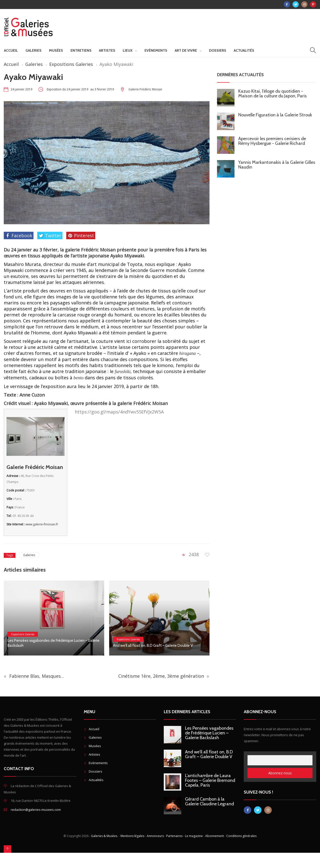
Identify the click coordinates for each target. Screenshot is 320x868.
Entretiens (81, 50)
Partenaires (174, 836)
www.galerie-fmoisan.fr (42, 524)
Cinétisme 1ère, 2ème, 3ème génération (164, 676)
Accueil (11, 50)
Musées (56, 50)
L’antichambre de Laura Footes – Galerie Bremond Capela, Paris (210, 780)
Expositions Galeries (71, 64)
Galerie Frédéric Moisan (145, 89)
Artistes (107, 50)
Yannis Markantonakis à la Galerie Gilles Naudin (277, 165)
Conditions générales (241, 836)
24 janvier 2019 (21, 89)
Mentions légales (132, 836)
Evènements (156, 50)
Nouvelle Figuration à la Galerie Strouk (275, 115)
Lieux (128, 50)
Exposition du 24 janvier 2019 (68, 89)
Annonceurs (155, 836)
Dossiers (218, 50)
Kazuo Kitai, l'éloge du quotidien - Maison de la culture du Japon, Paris (272, 94)
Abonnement (214, 836)
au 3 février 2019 (102, 89)
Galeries (33, 50)
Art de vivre (186, 50)
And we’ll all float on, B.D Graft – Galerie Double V (153, 646)
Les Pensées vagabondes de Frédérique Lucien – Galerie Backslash (209, 733)
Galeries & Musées (104, 836)
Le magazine (194, 836)
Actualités (244, 50)
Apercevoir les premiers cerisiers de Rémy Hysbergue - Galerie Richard (272, 141)
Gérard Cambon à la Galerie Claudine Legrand (209, 801)
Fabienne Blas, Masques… (34, 676)
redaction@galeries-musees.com (36, 810)
